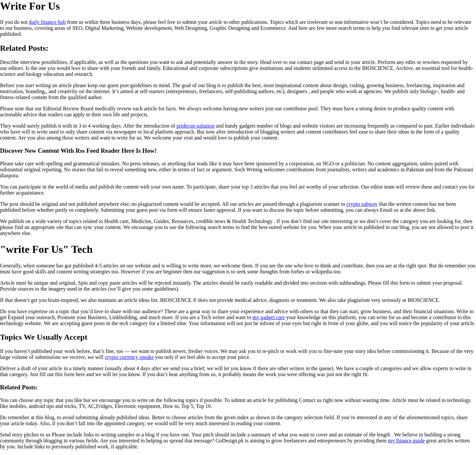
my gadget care (269, 317)
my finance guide (407, 441)
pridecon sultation (196, 126)
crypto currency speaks (129, 357)
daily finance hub (47, 22)
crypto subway (362, 204)
